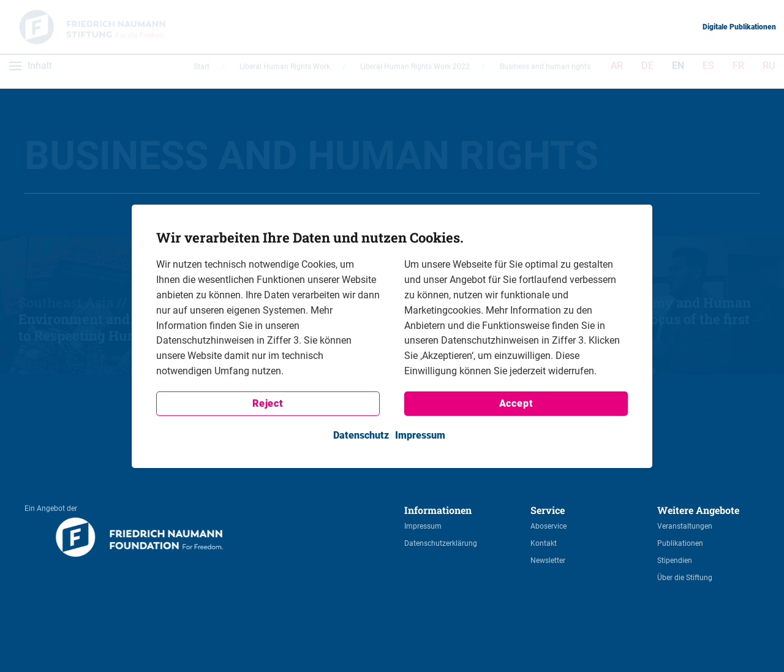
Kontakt (544, 543)
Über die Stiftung (685, 578)
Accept (516, 403)
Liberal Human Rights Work (285, 72)
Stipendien (675, 561)
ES (708, 71)
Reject (268, 403)
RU (769, 71)
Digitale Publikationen (739, 27)
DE (647, 71)
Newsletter (548, 561)
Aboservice (548, 526)
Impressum (423, 526)
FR (738, 71)
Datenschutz (361, 435)
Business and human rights (545, 72)
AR (617, 71)
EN (678, 71)
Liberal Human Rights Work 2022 (415, 72)
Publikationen (680, 543)
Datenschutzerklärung (441, 543)
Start (202, 72)
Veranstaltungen (685, 526)
